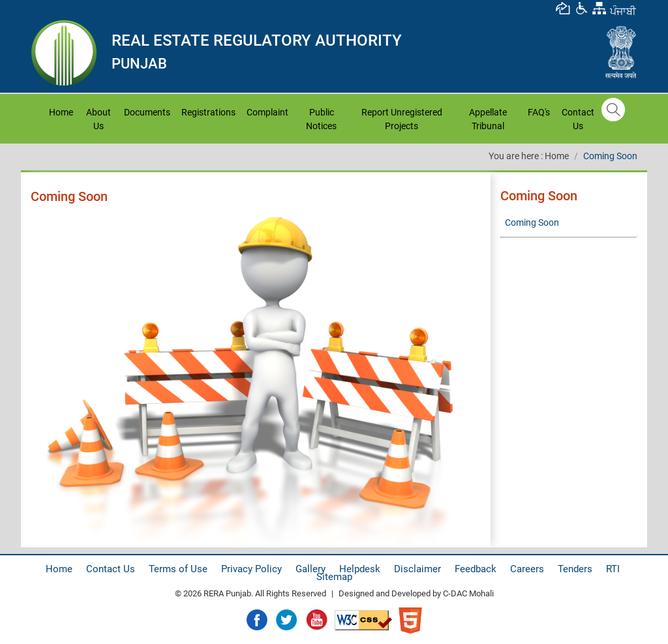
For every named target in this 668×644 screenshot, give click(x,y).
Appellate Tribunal (488, 119)
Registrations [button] (208, 112)
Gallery (311, 569)
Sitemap (334, 577)
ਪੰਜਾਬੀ (623, 11)
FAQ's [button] (539, 112)
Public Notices (321, 119)
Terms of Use (178, 569)
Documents (147, 112)
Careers (527, 569)
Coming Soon (610, 156)
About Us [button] (99, 119)
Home (63, 111)
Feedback (476, 569)
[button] (581, 8)
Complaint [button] (267, 112)
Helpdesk (360, 569)
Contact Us (578, 119)
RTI (613, 569)
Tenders (575, 569)
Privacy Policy (251, 569)
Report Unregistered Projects (402, 119)
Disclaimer (417, 569)
